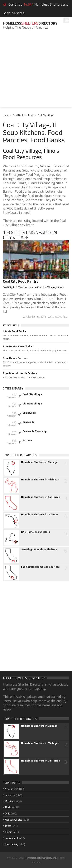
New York (10, 789)
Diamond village (32, 403)
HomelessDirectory (30, 23)
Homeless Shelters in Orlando (39, 514)
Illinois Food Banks (14, 331)
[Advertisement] (36, 71)
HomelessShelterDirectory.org (40, 858)
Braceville (29, 422)
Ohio (8, 813)
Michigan (10, 801)
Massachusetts (13, 820)
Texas (8, 826)
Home (6, 115)
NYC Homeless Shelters (36, 532)
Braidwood (29, 413)
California (10, 795)
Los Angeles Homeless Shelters (40, 567)
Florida (9, 807)
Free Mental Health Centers (20, 373)
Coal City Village (46, 115)
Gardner (27, 440)
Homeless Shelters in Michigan (40, 479)
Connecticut (11, 838)
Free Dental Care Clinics (18, 346)
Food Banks (18, 115)
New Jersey (12, 844)
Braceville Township (35, 431)
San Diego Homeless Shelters (39, 549)
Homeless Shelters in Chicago (39, 462)
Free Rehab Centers (15, 358)
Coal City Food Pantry (21, 281)
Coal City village (32, 394)
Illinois (31, 115)
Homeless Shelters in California (41, 497)
